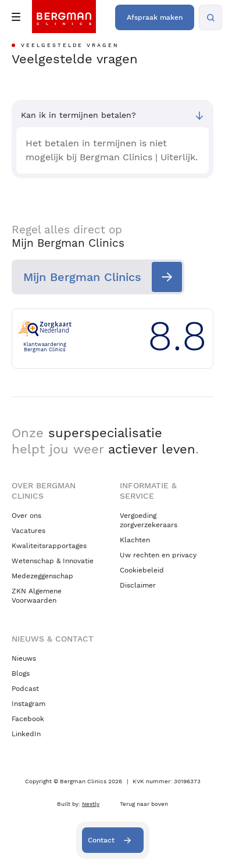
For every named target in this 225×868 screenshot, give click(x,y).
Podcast (25, 689)
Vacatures (28, 531)
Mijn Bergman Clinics (82, 277)
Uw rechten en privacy (158, 555)
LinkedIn (26, 734)
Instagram (28, 704)
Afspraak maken (155, 17)
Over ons (26, 516)
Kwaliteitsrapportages (49, 546)
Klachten (135, 540)
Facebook (28, 719)
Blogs (21, 673)
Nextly (91, 804)
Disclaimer (138, 585)
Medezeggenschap (42, 576)
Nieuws (24, 658)
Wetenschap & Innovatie (53, 561)
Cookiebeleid (142, 570)
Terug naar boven (144, 804)
